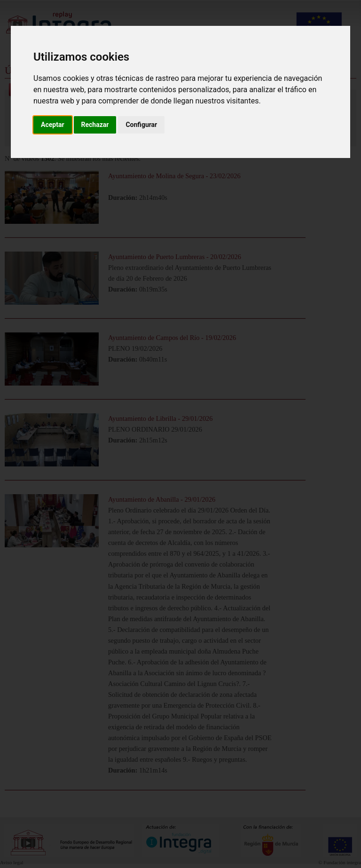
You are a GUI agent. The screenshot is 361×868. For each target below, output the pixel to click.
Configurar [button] (141, 125)
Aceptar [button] (53, 125)
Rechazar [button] (95, 125)
